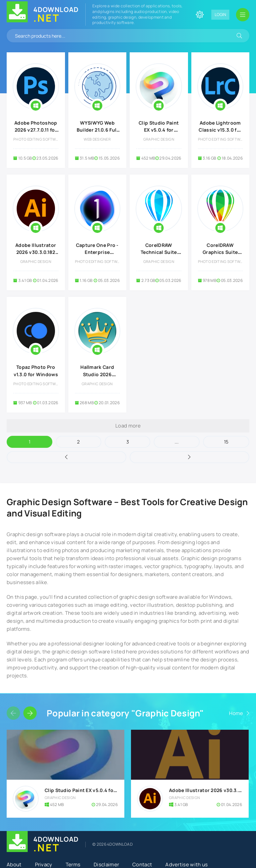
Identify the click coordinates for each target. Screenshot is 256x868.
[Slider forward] (30, 713)
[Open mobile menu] (243, 15)
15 (226, 442)
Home (236, 713)
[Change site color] (200, 15)
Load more (128, 426)
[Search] (239, 36)
